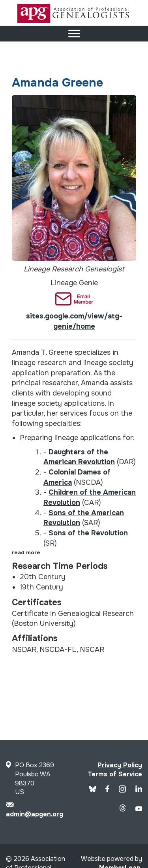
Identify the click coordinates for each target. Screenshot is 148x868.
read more (26, 553)
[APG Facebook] (107, 790)
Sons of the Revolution (88, 533)
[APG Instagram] (122, 790)
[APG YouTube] (139, 809)
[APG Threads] (123, 809)
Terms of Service (115, 774)
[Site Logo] (74, 21)
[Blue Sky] (93, 790)
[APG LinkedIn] (139, 790)
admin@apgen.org (35, 814)
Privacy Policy (120, 765)
